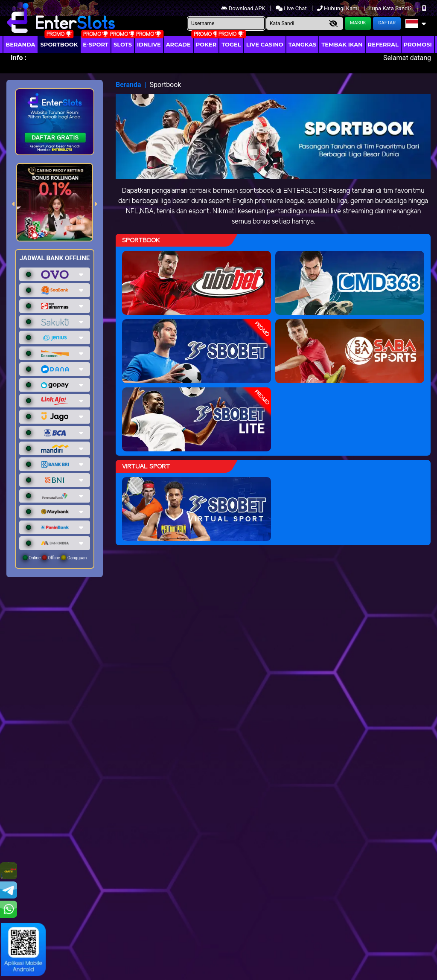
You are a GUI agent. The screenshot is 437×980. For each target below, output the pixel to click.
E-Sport (96, 44)
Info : (19, 58)
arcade (178, 44)
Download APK (244, 8)
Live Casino (265, 44)
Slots (123, 44)
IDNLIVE (149, 44)
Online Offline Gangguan (55, 558)
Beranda (20, 44)
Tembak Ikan (342, 44)
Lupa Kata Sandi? (391, 8)
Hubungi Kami (339, 8)
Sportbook (59, 44)
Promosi (418, 44)
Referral (383, 44)
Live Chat (292, 8)
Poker (206, 44)
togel (231, 44)
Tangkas (303, 44)
